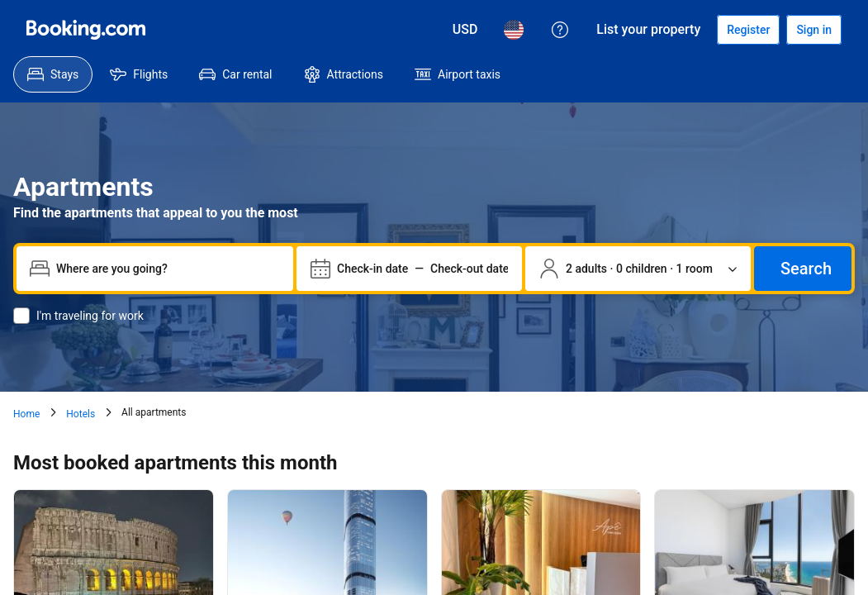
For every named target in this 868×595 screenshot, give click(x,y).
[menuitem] (53, 74)
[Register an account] (748, 30)
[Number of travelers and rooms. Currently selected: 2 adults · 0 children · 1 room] (638, 269)
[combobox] (168, 269)
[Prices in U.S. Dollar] (465, 30)
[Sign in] (814, 30)
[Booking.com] (86, 30)
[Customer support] (560, 30)
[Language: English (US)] (514, 30)
